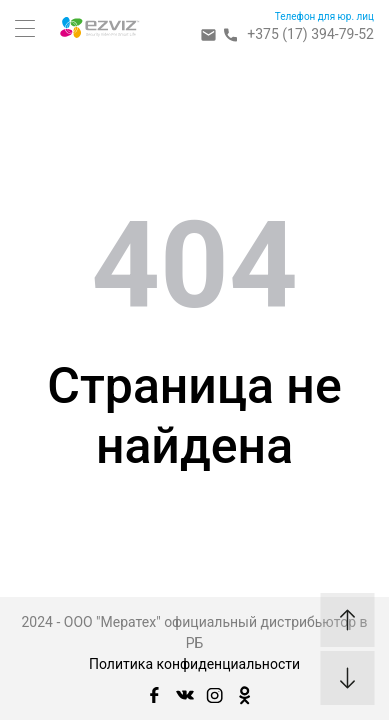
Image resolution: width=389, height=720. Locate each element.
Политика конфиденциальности (194, 664)
